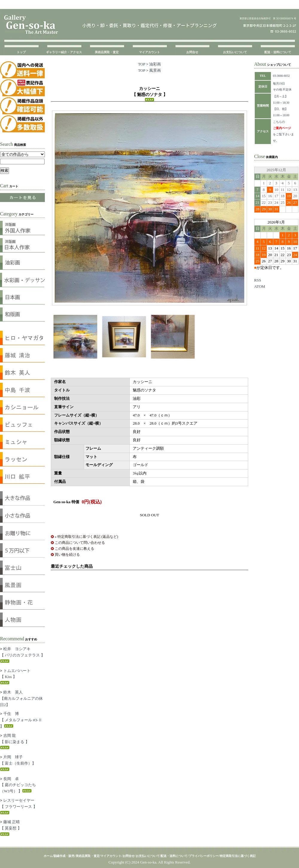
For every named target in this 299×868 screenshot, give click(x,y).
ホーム (48, 856)
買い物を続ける (67, 555)
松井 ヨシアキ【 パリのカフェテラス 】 (22, 655)
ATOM (260, 286)
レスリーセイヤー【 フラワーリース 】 (19, 806)
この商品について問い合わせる (80, 543)
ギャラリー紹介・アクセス (64, 52)
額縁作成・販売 (64, 856)
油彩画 (155, 64)
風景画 (155, 70)
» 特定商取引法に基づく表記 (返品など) (86, 537)
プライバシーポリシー (204, 856)
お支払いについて (235, 52)
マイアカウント (149, 52)
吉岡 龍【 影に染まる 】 (15, 741)
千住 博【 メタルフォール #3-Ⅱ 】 (21, 720)
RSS (258, 280)
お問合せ (192, 52)
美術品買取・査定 (107, 52)
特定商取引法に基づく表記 (238, 856)
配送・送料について (278, 52)
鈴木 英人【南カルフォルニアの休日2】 (21, 698)
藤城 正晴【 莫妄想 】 (11, 828)
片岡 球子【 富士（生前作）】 (18, 763)
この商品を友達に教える (74, 549)
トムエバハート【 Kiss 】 (15, 676)
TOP (142, 64)
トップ (21, 52)
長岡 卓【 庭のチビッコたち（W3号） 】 (18, 785)
